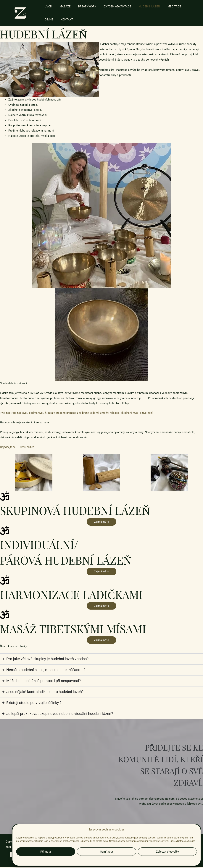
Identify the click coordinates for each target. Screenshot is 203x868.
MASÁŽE (62, 7)
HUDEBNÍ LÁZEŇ (141, 7)
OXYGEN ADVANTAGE (111, 7)
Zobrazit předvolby (167, 852)
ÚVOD (47, 7)
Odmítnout (107, 852)
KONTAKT (50, 20)
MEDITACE (164, 7)
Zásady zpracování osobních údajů (114, 860)
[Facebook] (10, 855)
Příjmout (46, 852)
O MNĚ (181, 7)
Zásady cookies (87, 860)
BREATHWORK (82, 7)
